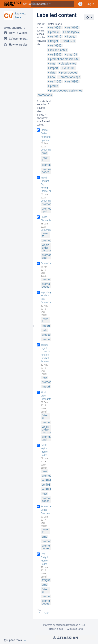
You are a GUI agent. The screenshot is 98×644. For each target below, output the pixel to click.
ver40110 (56, 37)
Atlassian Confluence (67, 625)
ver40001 (56, 28)
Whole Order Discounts (46, 396)
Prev (39, 610)
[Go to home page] (21, 4)
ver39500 (69, 41)
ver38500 (56, 55)
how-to (71, 37)
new (53, 77)
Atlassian (65, 638)
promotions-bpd (70, 77)
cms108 (72, 55)
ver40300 (73, 82)
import (54, 68)
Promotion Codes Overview (46, 510)
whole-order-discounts (48, 248)
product (55, 32)
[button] (14, 640)
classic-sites (69, 64)
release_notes (58, 50)
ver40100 (73, 28)
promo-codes (69, 73)
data (53, 73)
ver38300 (69, 68)
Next (46, 613)
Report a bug (56, 629)
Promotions (47, 263)
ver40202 (56, 46)
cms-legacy (72, 32)
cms (53, 64)
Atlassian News (75, 629)
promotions (45, 95)
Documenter (47, 150)
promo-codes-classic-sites (66, 91)
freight (54, 41)
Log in (90, 4)
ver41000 (56, 82)
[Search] (34, 4)
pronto (54, 86)
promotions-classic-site (64, 59)
